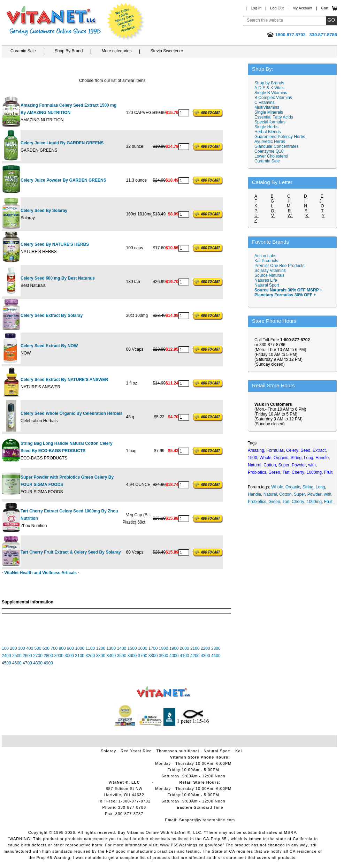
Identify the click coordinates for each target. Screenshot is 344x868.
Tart (286, 502)
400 (30, 648)
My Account (302, 8)
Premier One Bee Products (279, 266)
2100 (195, 648)
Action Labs (265, 256)
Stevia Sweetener (167, 51)
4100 (185, 656)
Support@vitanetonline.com (207, 820)
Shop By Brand (69, 51)
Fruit (328, 502)
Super (299, 494)
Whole (277, 487)
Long (320, 487)
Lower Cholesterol (271, 156)
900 (70, 648)
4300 (205, 656)
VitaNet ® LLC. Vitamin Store (164, 692)
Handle (254, 494)
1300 (111, 648)
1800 (164, 648)
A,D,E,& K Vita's (269, 88)
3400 (111, 656)
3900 (164, 656)
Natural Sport (267, 285)
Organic (293, 487)
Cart (325, 8)
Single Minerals (269, 112)
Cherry (298, 502)
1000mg (314, 502)
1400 (122, 648)
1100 (90, 648)
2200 (205, 648)
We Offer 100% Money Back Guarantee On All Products (126, 22)
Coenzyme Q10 (269, 151)
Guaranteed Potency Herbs (280, 137)
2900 (59, 656)
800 (62, 648)
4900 (48, 663)
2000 (185, 648)
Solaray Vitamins (270, 271)
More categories (116, 51)
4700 (27, 663)
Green (274, 502)
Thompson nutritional (178, 751)
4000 (174, 656)
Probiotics (257, 502)
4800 (38, 663)
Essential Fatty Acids (274, 117)
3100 (80, 656)
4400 (216, 656)
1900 (174, 648)
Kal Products (266, 261)
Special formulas (270, 122)
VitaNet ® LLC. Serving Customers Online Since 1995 (54, 21)
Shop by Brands (271, 83)
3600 (132, 656)
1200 (101, 648)
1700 (153, 648)
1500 (132, 648)
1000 (80, 648)
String (308, 487)
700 (54, 648)
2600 (27, 656)
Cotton (285, 494)
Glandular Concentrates (277, 146)
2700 (38, 656)
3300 (101, 656)
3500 (122, 656)
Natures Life (266, 280)
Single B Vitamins (271, 93)
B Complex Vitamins (273, 98)
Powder (315, 494)
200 (13, 648)
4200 (195, 656)
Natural (270, 494)
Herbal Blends (267, 132)
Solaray (108, 751)
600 (46, 648)
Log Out (277, 8)
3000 (69, 656)
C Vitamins (265, 102)
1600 (143, 648)
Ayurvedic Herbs (270, 142)
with (327, 494)
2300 (216, 648)
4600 (17, 663)
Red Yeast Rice (136, 751)
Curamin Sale (23, 51)
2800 (48, 656)
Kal (239, 751)
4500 (6, 663)
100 (5, 648)
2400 (6, 656)
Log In (256, 8)
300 (22, 648)
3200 (90, 656)
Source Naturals (269, 275)
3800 (153, 656)
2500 (17, 656)
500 (38, 648)
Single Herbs (266, 127)
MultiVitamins (267, 107)
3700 (143, 656)
